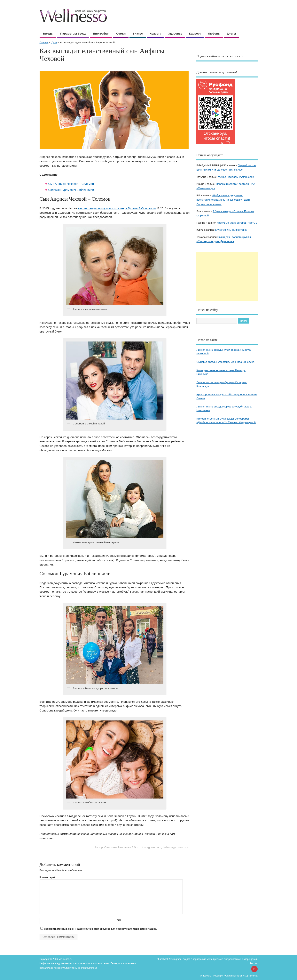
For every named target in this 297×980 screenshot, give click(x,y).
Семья (121, 33)
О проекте (206, 976)
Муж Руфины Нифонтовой (231, 230)
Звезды (48, 33)
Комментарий (47, 877)
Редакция (218, 976)
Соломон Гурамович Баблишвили (71, 190)
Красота (155, 33)
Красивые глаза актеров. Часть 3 (237, 223)
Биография (101, 33)
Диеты (231, 33)
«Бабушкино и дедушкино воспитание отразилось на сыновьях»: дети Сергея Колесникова (223, 200)
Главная (44, 43)
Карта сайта (251, 976)
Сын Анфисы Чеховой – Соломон (71, 184)
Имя (119, 920)
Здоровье (175, 33)
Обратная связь (234, 976)
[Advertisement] (227, 276)
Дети (54, 43)
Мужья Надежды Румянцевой (236, 177)
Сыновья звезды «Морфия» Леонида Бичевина (225, 362)
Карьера (195, 33)
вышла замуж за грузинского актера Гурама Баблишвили (117, 208)
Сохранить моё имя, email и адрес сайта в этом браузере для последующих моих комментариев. (101, 929)
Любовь (214, 33)
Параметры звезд (73, 33)
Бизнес (138, 33)
